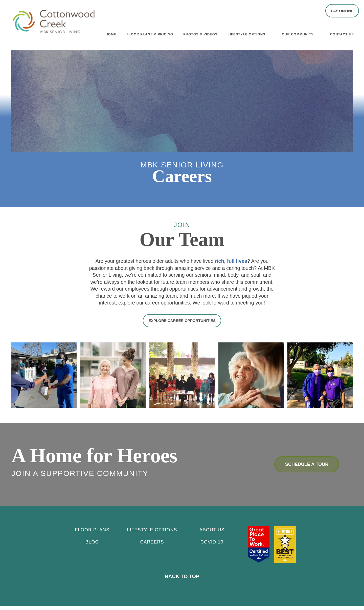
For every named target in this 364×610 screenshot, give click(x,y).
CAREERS (152, 546)
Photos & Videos (200, 33)
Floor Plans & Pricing (150, 33)
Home (111, 33)
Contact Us (342, 33)
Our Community (298, 33)
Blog (92, 546)
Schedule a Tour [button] (307, 469)
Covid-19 (212, 546)
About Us (212, 534)
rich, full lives (231, 266)
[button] (342, 11)
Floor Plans (92, 534)
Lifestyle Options (247, 33)
